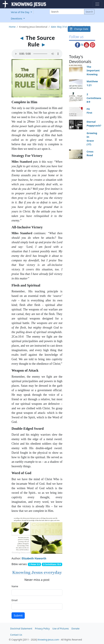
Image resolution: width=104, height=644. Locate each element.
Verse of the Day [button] (20, 12)
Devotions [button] (17, 19)
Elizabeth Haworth (34, 558)
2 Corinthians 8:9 (94, 98)
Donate (75, 629)
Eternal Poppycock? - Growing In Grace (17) (94, 133)
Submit (18, 616)
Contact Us (16, 635)
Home (12, 27)
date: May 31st (59, 27)
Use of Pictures (61, 629)
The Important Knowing (93, 70)
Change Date (79, 29)
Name (15, 586)
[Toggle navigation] (97, 4)
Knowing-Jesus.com (48, 640)
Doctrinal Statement (21, 629)
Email (15, 600)
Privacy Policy (42, 629)
